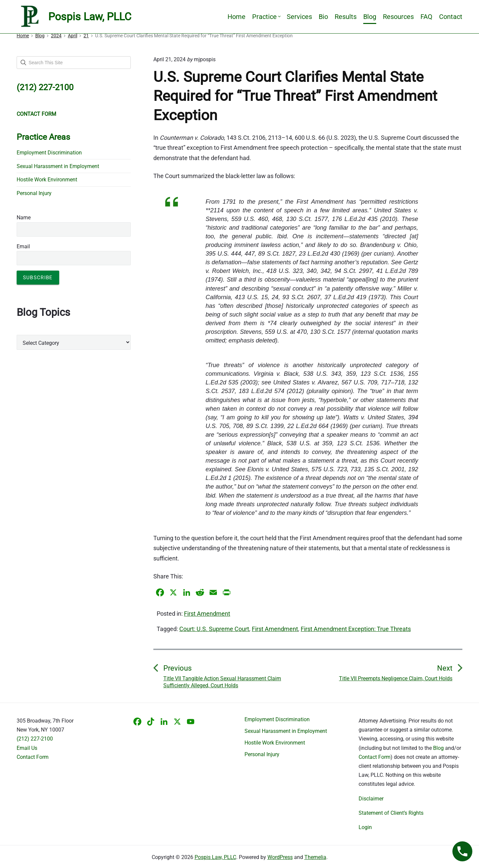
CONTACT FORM (36, 114)
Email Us (27, 748)
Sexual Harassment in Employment (58, 166)
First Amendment (207, 614)
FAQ (426, 17)
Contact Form (33, 757)
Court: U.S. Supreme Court (214, 629)
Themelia (315, 857)
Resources (398, 17)
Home (237, 17)
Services (299, 17)
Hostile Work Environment (47, 180)
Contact (451, 17)
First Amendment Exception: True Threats (356, 629)
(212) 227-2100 (35, 739)
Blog (370, 17)
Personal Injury (34, 193)
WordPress (280, 857)
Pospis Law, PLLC (215, 857)
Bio (323, 17)
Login (365, 827)
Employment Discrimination (49, 153)
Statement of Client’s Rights (391, 813)
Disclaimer (371, 799)
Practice (266, 17)
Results (346, 17)
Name (24, 217)
